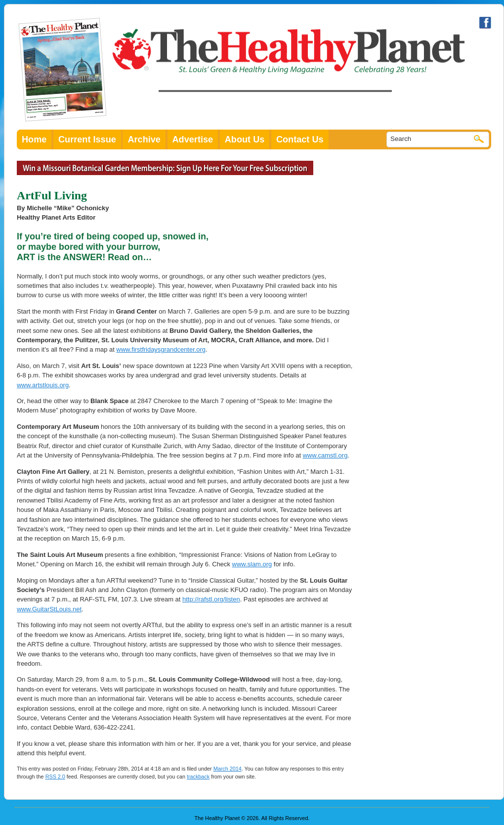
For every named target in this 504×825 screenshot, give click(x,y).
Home (34, 139)
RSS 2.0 (55, 777)
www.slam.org (252, 564)
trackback (198, 777)
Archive (144, 139)
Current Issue (87, 139)
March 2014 (228, 769)
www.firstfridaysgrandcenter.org (161, 349)
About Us (245, 139)
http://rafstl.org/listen (211, 599)
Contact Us (300, 139)
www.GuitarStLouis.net (49, 609)
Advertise (193, 139)
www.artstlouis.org (43, 385)
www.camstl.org (325, 455)
